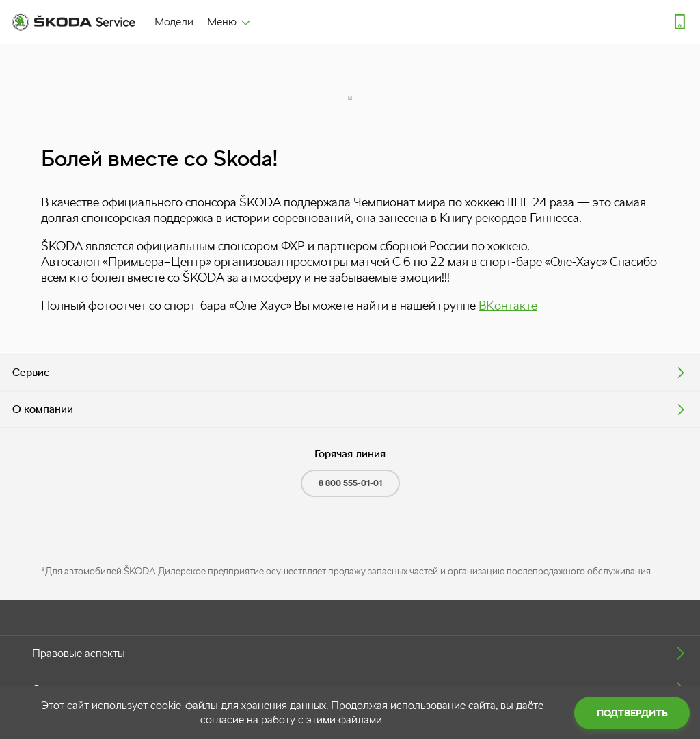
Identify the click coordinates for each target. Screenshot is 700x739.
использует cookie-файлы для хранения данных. (210, 705)
